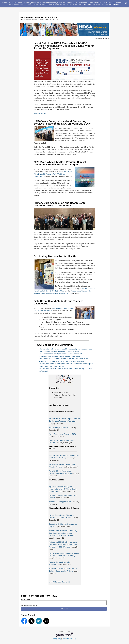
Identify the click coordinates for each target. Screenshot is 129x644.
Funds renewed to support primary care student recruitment (60, 354)
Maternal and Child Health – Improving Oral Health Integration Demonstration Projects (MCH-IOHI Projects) (63, 544)
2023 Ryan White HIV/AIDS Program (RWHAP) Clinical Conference (53, 174)
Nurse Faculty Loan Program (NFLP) (62, 434)
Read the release (40, 114)
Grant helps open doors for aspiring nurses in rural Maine (59, 356)
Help (75, 639)
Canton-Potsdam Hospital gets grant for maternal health (59, 351)
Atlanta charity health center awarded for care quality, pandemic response (65, 349)
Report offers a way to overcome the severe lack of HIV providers (62, 361)
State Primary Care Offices (59, 428)
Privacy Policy (57, 639)
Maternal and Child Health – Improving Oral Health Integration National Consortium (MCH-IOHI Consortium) (63, 533)
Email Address (26, 599)
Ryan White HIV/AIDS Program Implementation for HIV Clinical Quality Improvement (63, 489)
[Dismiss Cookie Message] (126, 2)
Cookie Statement (112, 4)
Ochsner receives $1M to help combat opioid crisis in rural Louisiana (63, 359)
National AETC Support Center (61, 502)
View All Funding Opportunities (60, 582)
